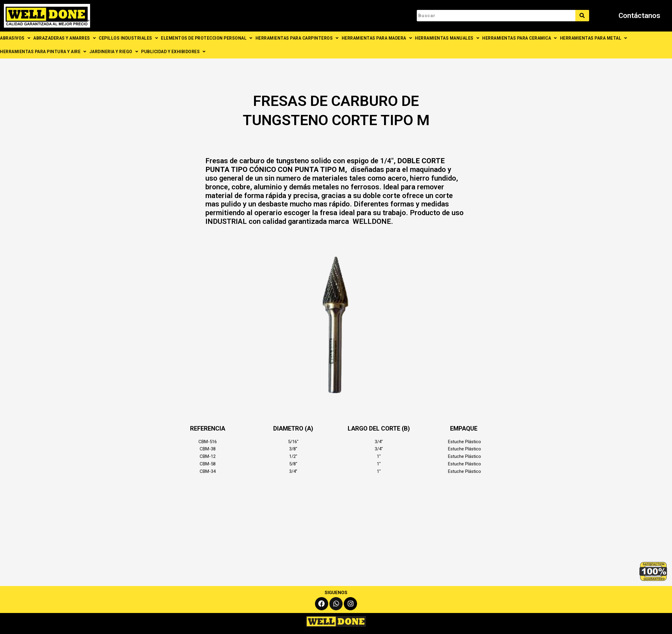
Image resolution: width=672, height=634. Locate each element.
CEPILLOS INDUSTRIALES (128, 38)
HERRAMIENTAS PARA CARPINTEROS (297, 38)
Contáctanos (639, 16)
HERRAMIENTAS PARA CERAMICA (520, 38)
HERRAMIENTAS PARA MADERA (377, 38)
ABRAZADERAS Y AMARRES (65, 38)
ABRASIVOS (15, 38)
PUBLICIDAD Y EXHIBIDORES (173, 52)
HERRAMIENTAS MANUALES (447, 38)
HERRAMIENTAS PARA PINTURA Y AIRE (43, 52)
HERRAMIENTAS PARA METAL (594, 38)
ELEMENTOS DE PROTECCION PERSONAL (207, 38)
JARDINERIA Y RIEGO (114, 52)
